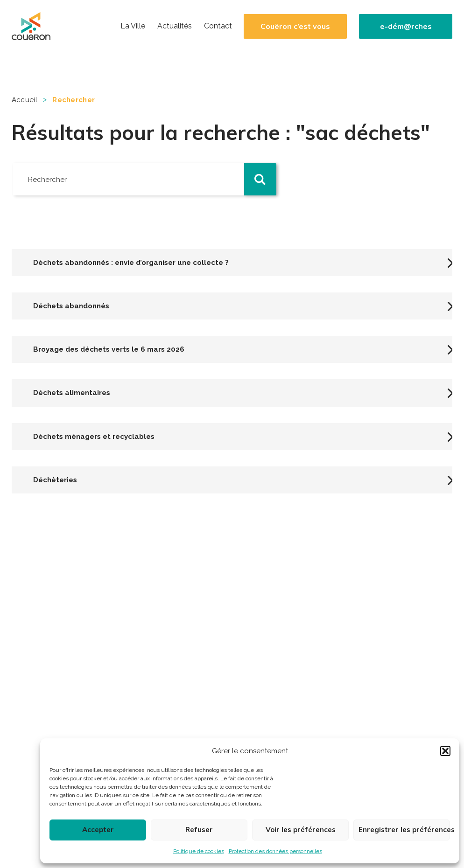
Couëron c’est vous (295, 26)
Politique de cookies (199, 851)
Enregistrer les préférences (404, 830)
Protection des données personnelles (275, 851)
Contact (218, 26)
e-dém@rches (406, 26)
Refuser (199, 830)
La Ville (133, 26)
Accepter (98, 830)
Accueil (25, 100)
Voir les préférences (301, 830)
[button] (445, 751)
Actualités (175, 26)
